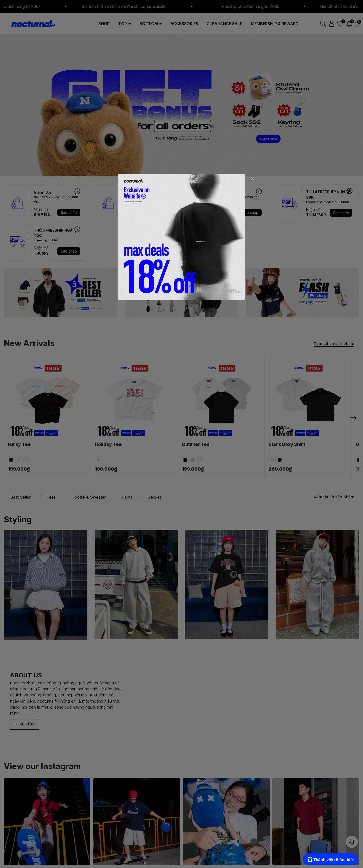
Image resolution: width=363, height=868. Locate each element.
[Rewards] (330, 859)
